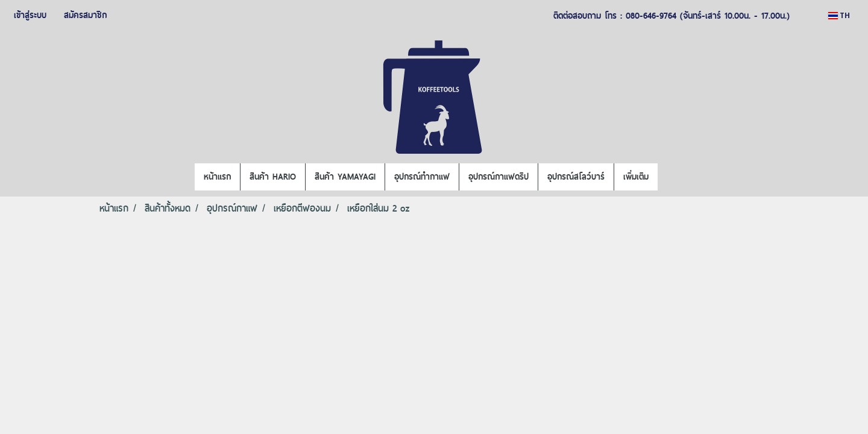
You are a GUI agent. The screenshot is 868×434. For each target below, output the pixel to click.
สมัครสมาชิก (85, 15)
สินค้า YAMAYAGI (345, 177)
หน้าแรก (217, 177)
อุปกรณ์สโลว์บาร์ (576, 177)
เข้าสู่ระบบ (30, 15)
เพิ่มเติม (636, 177)
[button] (668, 177)
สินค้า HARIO (273, 177)
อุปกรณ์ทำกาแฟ (422, 177)
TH (839, 15)
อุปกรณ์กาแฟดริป (498, 177)
